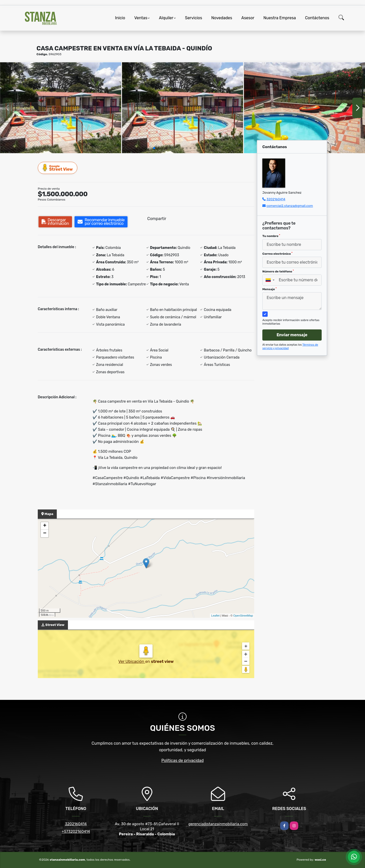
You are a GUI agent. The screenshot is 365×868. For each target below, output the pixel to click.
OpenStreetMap (243, 616)
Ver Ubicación (132, 662)
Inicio (120, 18)
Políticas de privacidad (183, 761)
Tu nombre (271, 236)
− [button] (45, 534)
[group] (61, 108)
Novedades (222, 18)
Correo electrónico (277, 254)
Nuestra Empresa (280, 18)
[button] (154, 148)
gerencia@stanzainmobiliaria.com (218, 824)
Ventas (141, 18)
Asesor (248, 18)
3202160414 (276, 199)
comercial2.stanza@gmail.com (290, 206)
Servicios (194, 18)
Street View (58, 168)
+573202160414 (76, 832)
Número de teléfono (278, 271)
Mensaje (269, 289)
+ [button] (45, 526)
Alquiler (166, 18)
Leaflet (215, 616)
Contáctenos (317, 18)
